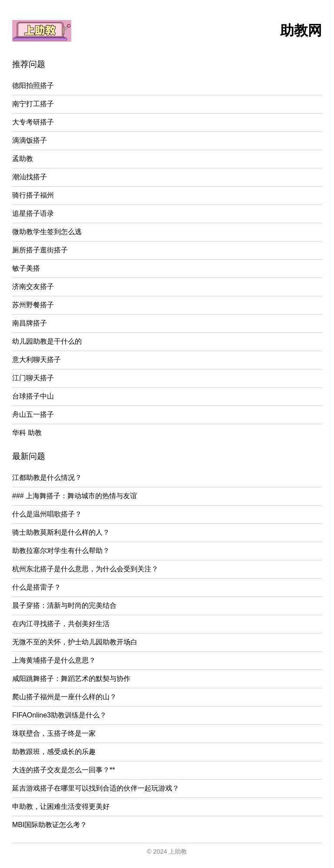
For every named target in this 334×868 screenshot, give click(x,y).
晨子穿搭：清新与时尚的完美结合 (64, 605)
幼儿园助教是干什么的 (47, 341)
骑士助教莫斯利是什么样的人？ (61, 532)
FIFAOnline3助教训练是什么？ (59, 715)
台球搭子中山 (33, 396)
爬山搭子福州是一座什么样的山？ (64, 697)
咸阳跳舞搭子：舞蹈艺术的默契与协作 (71, 679)
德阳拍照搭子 (33, 85)
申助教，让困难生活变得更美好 (61, 806)
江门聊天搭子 (33, 378)
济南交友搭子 (33, 287)
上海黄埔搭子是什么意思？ (54, 660)
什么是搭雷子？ (37, 587)
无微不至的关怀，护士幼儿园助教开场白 (75, 642)
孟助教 (23, 159)
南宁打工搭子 (33, 104)
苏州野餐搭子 (33, 305)
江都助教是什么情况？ (47, 478)
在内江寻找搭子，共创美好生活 (61, 624)
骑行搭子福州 (33, 195)
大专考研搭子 (33, 122)
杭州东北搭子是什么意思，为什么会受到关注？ (85, 569)
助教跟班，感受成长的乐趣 (54, 752)
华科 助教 (27, 433)
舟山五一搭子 (33, 414)
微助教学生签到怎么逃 (47, 232)
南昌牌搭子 (30, 323)
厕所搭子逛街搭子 (40, 250)
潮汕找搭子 (30, 177)
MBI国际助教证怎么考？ (50, 825)
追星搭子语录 (33, 213)
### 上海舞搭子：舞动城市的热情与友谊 (75, 496)
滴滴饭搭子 (30, 140)
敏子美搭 (26, 268)
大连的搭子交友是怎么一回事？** (63, 770)
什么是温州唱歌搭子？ (47, 514)
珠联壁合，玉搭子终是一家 (54, 733)
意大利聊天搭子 (37, 360)
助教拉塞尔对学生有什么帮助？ (61, 551)
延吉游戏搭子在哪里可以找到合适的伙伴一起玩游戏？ (96, 788)
